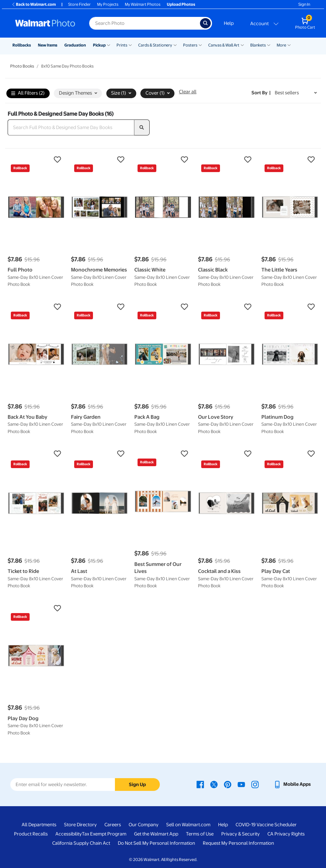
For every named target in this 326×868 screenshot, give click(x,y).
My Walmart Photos (143, 4)
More (281, 45)
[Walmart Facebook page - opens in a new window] (200, 784)
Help (229, 23)
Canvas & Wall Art (224, 45)
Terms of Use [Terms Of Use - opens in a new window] (200, 834)
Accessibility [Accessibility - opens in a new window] (69, 834)
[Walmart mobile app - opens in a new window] (292, 784)
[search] (142, 127)
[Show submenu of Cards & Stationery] (175, 45)
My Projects (108, 4)
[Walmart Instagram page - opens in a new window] (255, 784)
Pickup (99, 45)
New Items (48, 45)
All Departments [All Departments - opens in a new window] (39, 825)
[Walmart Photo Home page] (45, 23)
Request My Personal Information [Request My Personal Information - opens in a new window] (238, 843)
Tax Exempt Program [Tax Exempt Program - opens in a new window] (104, 834)
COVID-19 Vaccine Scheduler (266, 825)
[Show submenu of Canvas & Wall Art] (242, 45)
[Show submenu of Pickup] (109, 45)
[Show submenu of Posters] (200, 45)
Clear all (188, 92)
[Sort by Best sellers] (296, 93)
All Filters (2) (28, 94)
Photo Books (22, 66)
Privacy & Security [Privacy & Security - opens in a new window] (241, 834)
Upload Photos (181, 4)
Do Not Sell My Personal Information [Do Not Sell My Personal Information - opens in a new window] (156, 843)
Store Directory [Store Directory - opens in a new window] (80, 825)
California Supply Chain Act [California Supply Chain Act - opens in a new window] (81, 843)
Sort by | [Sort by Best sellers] (261, 93)
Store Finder (79, 4)
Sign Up (137, 785)
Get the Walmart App (156, 834)
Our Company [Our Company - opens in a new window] (144, 825)
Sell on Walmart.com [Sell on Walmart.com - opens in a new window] (188, 825)
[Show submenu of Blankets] (269, 45)
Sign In (304, 4)
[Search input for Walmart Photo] (145, 23)
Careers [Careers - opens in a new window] (113, 825)
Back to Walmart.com (34, 4)
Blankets (258, 45)
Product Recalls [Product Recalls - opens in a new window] (31, 834)
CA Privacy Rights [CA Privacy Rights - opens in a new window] (286, 834)
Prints (122, 45)
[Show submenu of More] (289, 45)
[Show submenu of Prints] (130, 45)
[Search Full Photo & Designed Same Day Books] (71, 127)
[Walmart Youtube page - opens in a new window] (241, 784)
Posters (190, 45)
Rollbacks (22, 45)
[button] (36, 160)
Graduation (75, 45)
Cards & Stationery (155, 45)
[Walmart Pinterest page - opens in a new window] (228, 784)
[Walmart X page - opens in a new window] (214, 784)
